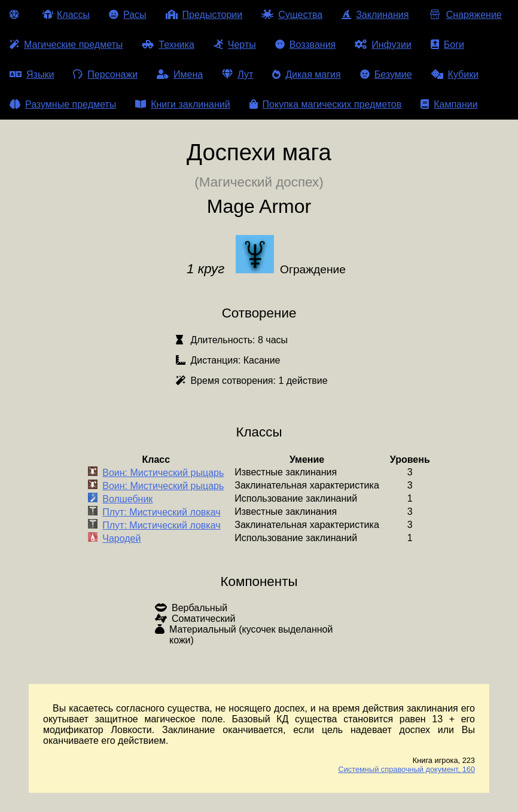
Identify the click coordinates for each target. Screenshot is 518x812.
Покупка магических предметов (326, 104)
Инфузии (383, 45)
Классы (66, 15)
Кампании (449, 104)
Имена (180, 74)
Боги (447, 45)
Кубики (455, 74)
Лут (237, 74)
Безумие (386, 74)
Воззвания (306, 45)
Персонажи (105, 74)
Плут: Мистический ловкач (161, 512)
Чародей (121, 538)
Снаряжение (464, 15)
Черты (235, 45)
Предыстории (204, 15)
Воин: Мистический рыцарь (163, 473)
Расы (128, 15)
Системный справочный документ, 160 (406, 769)
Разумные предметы (63, 104)
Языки (32, 74)
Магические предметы (66, 45)
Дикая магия (306, 74)
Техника (168, 45)
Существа (292, 15)
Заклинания (375, 15)
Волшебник (127, 499)
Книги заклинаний (182, 104)
